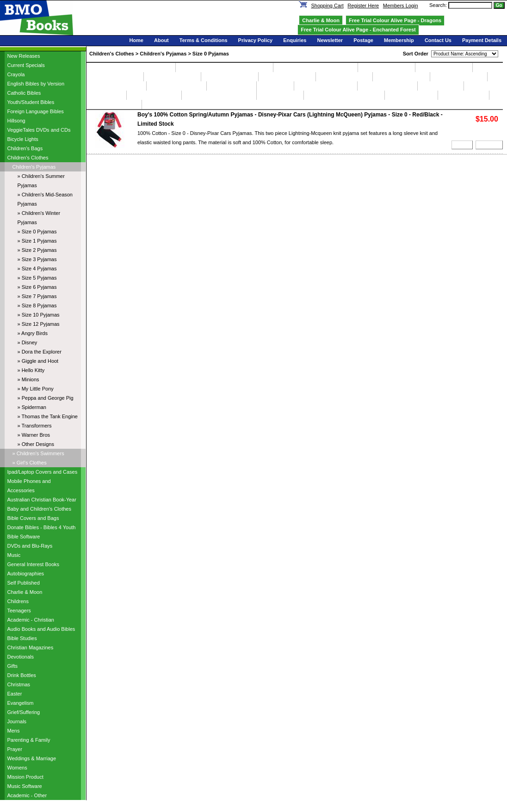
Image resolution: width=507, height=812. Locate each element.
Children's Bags (25, 148)
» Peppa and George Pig (46, 398)
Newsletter (330, 40)
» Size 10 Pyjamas (39, 315)
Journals (17, 721)
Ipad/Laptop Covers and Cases (43, 472)
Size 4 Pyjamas (230, 77)
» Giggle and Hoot (38, 361)
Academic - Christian (31, 620)
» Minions (28, 379)
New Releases (24, 56)
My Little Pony (154, 95)
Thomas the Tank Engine (344, 95)
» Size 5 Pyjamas (37, 278)
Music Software (25, 786)
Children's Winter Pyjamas (315, 67)
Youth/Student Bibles (31, 102)
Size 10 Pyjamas (116, 86)
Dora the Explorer (326, 86)
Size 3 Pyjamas (172, 77)
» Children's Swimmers (38, 453)
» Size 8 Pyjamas (37, 305)
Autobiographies (26, 574)
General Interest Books (34, 564)
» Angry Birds (33, 333)
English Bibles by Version (36, 84)
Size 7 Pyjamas (401, 77)
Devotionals (21, 657)
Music (14, 555)
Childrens (18, 601)
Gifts (13, 666)
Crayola (16, 74)
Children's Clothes (28, 158)
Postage (363, 40)
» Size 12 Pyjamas (39, 324)
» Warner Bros (34, 435)
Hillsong (16, 121)
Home (136, 40)
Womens (17, 768)
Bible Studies (22, 638)
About (161, 40)
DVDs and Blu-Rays (30, 546)
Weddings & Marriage (32, 758)
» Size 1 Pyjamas (37, 241)
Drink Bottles (22, 675)
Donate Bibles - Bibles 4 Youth (42, 527)
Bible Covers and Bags (33, 518)
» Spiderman (32, 407)
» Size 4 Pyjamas (37, 269)
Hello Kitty (440, 86)
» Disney (28, 342)
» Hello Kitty (31, 370)
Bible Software (24, 537)
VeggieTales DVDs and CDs (39, 130)
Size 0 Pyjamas (386, 67)
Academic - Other (27, 795)
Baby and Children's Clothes (39, 509)
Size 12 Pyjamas (176, 86)
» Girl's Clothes (30, 463)
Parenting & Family (29, 740)
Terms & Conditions (204, 40)
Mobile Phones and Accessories (29, 486)
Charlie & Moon (25, 592)
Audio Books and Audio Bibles (41, 629)
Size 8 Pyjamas (459, 77)
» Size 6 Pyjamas (37, 287)
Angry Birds (232, 86)
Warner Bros (464, 95)
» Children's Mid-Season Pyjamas (45, 199)
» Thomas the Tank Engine (48, 416)
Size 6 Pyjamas (344, 77)
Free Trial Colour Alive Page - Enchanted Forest (358, 30)
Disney (275, 86)
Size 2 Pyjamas (115, 77)
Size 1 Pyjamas (444, 67)
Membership (399, 40)
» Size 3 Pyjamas (37, 259)
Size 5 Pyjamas (287, 77)
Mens (14, 731)
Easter (15, 694)
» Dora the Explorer (40, 352)
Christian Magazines (31, 647)
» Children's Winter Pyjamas (39, 218)
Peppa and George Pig (219, 95)
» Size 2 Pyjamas (37, 250)
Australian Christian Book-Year (42, 500)
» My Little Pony (36, 389)
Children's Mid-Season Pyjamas (224, 67)
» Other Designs (36, 444)
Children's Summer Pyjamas (131, 67)
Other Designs (114, 104)
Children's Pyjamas (34, 167)
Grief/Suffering (24, 712)
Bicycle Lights (23, 139)
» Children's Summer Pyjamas (41, 181)
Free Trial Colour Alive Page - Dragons (395, 20)
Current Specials (26, 65)
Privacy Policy (256, 40)
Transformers (411, 95)
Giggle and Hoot (387, 86)
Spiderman (280, 95)
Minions (106, 95)
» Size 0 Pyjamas (37, 232)
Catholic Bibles (24, 93)
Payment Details (482, 40)
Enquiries (295, 40)
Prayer (15, 749)
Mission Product (25, 777)
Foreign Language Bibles (36, 111)
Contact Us (438, 40)
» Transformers (35, 426)
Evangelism (21, 703)
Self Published (24, 583)
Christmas (19, 684)
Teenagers (19, 611)
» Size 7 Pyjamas (37, 296)
